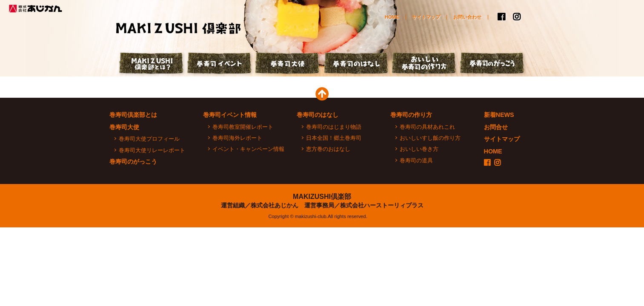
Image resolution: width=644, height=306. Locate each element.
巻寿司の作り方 (411, 115)
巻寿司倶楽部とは (133, 115)
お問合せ (496, 127)
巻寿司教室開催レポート (243, 127)
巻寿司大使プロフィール (149, 139)
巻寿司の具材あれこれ (427, 127)
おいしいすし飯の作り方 (430, 138)
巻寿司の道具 (416, 160)
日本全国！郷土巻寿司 (334, 138)
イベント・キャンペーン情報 (248, 149)
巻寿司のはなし (356, 64)
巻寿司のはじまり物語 (334, 127)
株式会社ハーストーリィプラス (382, 205)
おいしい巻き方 (419, 149)
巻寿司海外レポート (237, 138)
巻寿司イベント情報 (230, 115)
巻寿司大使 (288, 64)
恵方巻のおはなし (328, 149)
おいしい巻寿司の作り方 (424, 64)
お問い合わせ (467, 17)
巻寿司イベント (220, 64)
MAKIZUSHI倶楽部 (322, 197)
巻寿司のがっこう (492, 64)
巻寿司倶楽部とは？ (152, 64)
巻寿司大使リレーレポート (152, 150)
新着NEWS (499, 115)
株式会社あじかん (36, 8)
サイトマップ (426, 17)
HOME (392, 17)
